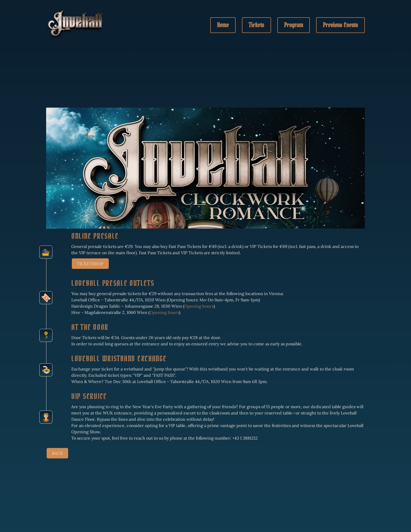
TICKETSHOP (90, 264)
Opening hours (199, 306)
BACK (57, 453)
